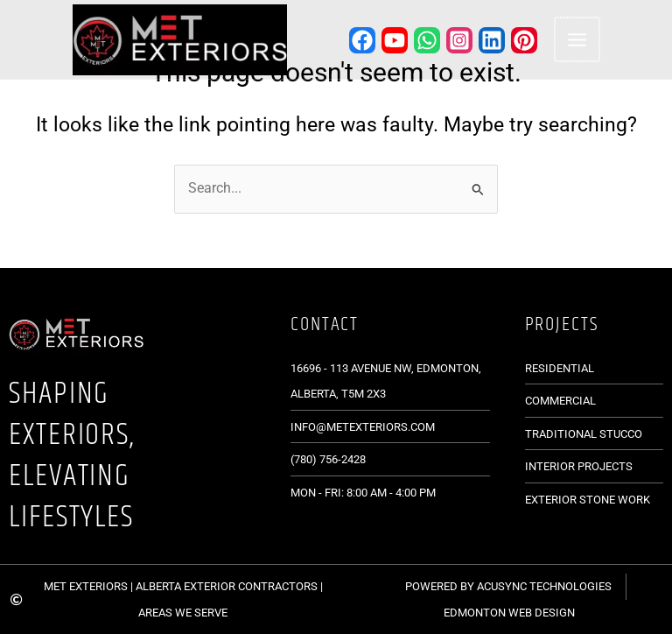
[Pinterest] (521, 41)
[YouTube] (391, 41)
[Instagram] (456, 41)
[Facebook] (359, 41)
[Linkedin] (488, 41)
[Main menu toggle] (572, 41)
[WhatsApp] (423, 41)
